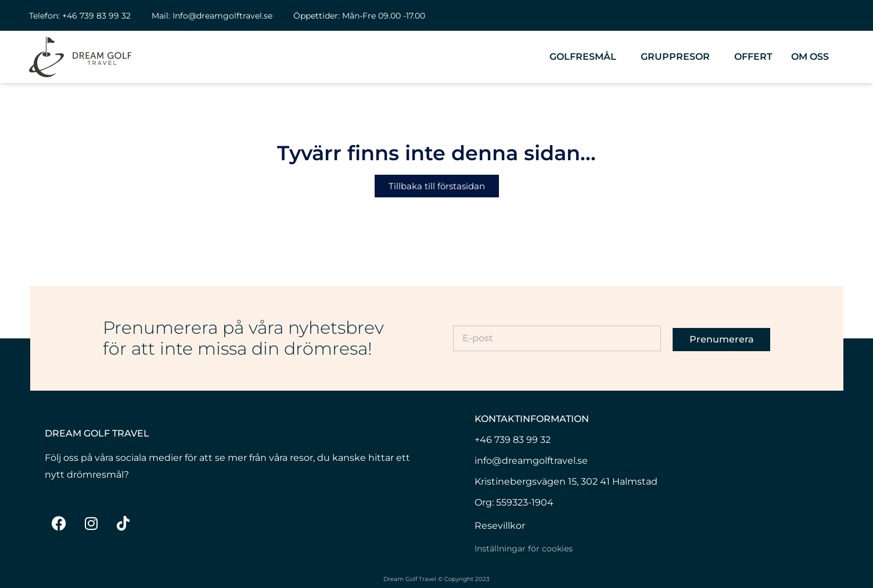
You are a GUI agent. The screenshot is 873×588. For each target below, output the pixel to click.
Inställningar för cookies (524, 549)
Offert (753, 57)
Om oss (813, 57)
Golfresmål (586, 57)
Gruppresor (678, 57)
